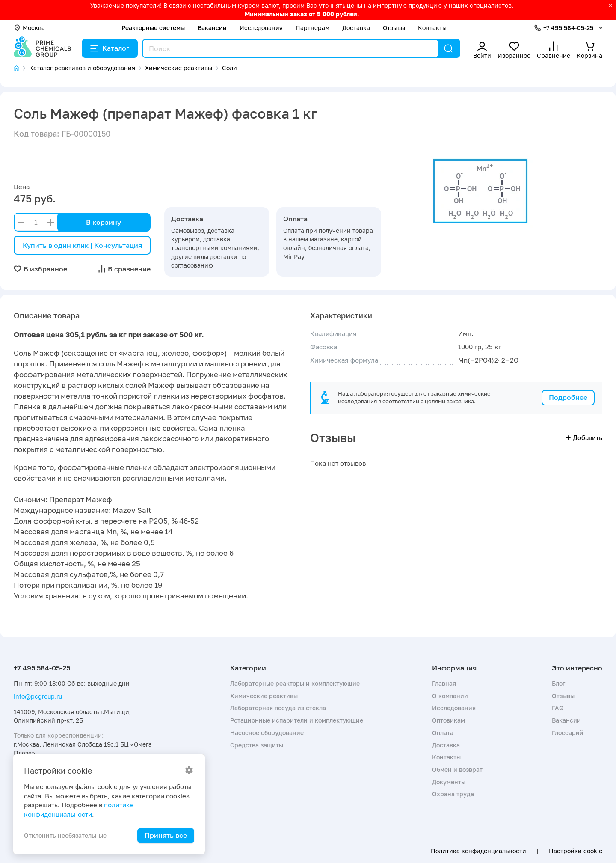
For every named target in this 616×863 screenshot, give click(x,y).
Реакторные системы (153, 28)
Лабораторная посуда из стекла (278, 708)
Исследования (261, 28)
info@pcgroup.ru (38, 696)
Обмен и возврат (457, 769)
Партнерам (312, 28)
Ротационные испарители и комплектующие (297, 720)
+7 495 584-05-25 (568, 28)
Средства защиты (257, 745)
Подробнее (568, 397)
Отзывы (394, 28)
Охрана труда (453, 794)
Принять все (166, 835)
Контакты (432, 28)
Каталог (110, 48)
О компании (450, 696)
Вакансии (212, 28)
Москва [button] (29, 28)
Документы (449, 782)
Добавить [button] (584, 437)
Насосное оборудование (267, 733)
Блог (558, 683)
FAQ (558, 708)
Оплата (443, 733)
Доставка (356, 28)
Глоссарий (568, 733)
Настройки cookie (576, 851)
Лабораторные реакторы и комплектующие (295, 683)
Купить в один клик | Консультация (82, 245)
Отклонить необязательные (65, 835)
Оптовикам (449, 720)
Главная (444, 683)
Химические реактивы (264, 696)
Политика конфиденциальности (478, 851)
